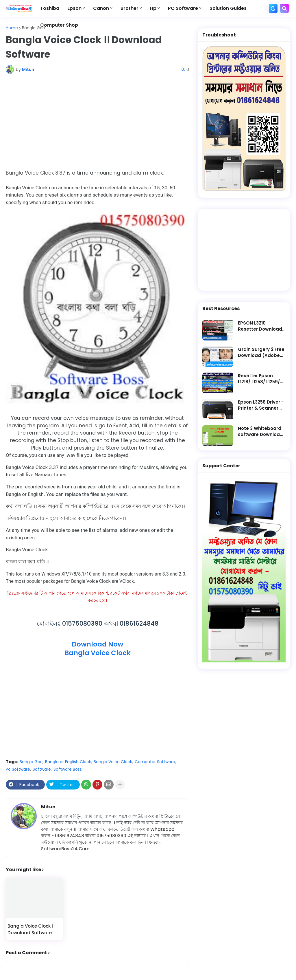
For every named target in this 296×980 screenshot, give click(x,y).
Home (12, 28)
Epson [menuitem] (74, 8)
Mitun (48, 807)
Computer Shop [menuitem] (59, 25)
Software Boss (68, 769)
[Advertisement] (97, 122)
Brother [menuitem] (129, 8)
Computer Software (155, 762)
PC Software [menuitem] (183, 8)
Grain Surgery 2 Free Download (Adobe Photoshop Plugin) (261, 352)
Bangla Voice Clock (113, 762)
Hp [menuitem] (153, 8)
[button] (273, 8)
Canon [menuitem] (101, 8)
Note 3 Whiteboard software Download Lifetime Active (260, 431)
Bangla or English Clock (68, 762)
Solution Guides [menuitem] (228, 8)
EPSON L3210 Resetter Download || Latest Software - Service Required (262, 326)
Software (42, 769)
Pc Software (18, 769)
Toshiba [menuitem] (50, 8)
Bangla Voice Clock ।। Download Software (31, 929)
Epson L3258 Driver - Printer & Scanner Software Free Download (261, 405)
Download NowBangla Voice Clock (98, 649)
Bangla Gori (33, 28)
